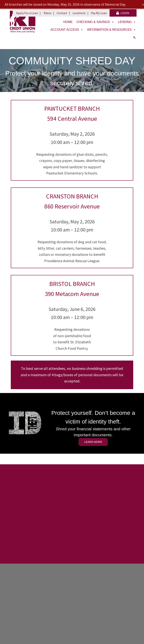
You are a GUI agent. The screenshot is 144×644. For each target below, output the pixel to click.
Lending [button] (127, 22)
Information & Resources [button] (111, 30)
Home (68, 22)
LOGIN (123, 13)
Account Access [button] (67, 30)
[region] (72, 71)
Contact (62, 13)
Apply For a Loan (27, 13)
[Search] (134, 37)
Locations (79, 13)
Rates (48, 13)
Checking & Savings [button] (95, 22)
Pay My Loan (99, 13)
